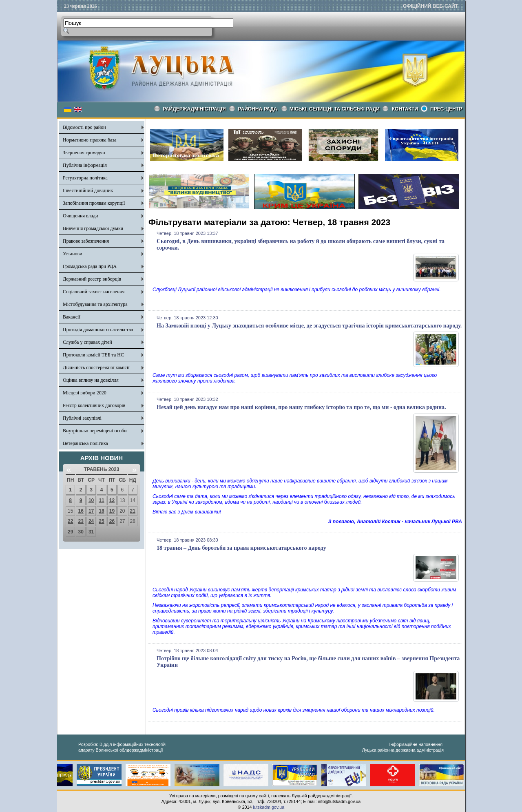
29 (70, 532)
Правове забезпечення (86, 241)
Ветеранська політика (85, 443)
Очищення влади (80, 216)
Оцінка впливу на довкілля (91, 380)
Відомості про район (84, 127)
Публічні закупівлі (82, 418)
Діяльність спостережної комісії (96, 367)
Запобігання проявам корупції (94, 203)
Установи (73, 254)
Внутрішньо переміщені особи (95, 431)
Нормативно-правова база (90, 140)
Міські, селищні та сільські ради (335, 109)
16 (81, 511)
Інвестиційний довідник (88, 190)
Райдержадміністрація (194, 109)
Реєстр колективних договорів (94, 405)
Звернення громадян (84, 153)
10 (91, 500)
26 (112, 521)
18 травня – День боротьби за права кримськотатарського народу (241, 548)
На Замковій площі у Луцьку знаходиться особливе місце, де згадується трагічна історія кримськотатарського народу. (309, 326)
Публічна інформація (85, 165)
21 (133, 511)
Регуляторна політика (85, 178)
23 (81, 521)
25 (101, 521)
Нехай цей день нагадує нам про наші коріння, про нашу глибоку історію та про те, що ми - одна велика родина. (301, 407)
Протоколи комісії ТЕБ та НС (93, 355)
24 (91, 521)
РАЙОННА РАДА (258, 109)
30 (81, 532)
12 (112, 500)
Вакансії (72, 317)
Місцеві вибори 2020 (85, 393)
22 (70, 521)
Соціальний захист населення (94, 292)
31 (91, 532)
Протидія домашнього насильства (98, 330)
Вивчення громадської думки (93, 228)
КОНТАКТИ (405, 109)
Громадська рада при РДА (90, 266)
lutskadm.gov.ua (269, 807)
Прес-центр (446, 109)
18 (101, 511)
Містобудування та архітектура (95, 304)
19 (112, 511)
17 (91, 511)
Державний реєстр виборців (92, 279)
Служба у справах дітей (87, 342)
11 (101, 500)
